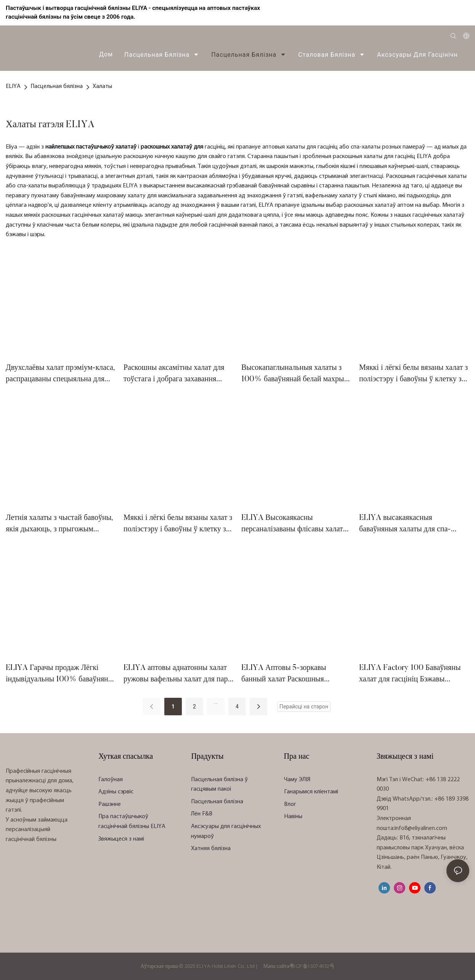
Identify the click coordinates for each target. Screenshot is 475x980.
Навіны (293, 817)
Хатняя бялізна (211, 849)
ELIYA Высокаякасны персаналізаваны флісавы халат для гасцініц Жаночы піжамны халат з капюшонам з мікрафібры (295, 525)
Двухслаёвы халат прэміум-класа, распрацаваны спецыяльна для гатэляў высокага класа (60, 375)
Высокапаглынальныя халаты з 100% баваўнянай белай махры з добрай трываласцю (295, 375)
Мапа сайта (276, 966)
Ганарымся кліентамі (311, 792)
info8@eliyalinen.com (421, 828)
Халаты (102, 86)
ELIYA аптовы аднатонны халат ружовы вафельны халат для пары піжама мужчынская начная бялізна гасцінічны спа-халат (178, 675)
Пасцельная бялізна (57, 86)
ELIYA (13, 86)
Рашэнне (110, 804)
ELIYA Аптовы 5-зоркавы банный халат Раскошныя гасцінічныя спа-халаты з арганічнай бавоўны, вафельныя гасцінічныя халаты (293, 675)
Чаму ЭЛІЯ (297, 780)
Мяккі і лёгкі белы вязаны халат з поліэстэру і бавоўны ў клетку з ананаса (413, 375)
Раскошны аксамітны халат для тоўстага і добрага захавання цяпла (174, 375)
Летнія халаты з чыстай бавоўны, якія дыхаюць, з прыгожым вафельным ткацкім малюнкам (59, 525)
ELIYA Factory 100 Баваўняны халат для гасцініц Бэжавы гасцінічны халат (410, 675)
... (216, 702)
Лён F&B (202, 814)
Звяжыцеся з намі (121, 839)
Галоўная (111, 780)
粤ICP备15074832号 (312, 966)
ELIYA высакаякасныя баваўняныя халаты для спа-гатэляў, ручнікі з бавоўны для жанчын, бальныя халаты (408, 525)
